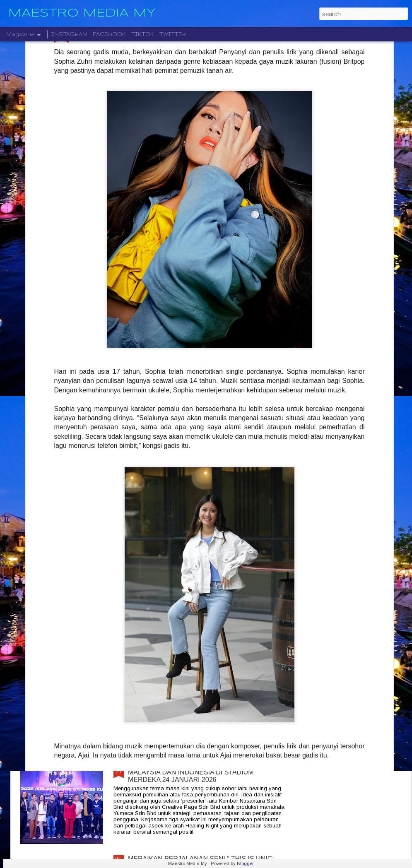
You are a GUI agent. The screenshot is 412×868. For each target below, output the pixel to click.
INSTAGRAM (69, 34)
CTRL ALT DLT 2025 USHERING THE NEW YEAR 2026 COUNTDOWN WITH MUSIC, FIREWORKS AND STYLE (202, 584)
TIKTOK (143, 34)
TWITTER (173, 34)
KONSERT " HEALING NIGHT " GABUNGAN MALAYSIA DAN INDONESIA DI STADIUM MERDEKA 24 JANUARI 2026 (195, 772)
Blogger (245, 863)
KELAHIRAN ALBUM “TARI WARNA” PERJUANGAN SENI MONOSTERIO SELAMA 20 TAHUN (206, 487)
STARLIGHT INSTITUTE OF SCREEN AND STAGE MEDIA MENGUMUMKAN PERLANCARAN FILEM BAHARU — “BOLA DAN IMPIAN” (204, 678)
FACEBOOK (109, 34)
